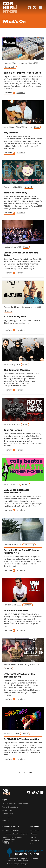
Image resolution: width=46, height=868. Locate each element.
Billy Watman (11, 133)
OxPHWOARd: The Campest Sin (21, 739)
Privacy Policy (8, 810)
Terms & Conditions (10, 807)
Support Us (35, 840)
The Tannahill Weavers (17, 370)
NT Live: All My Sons (15, 317)
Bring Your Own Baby (15, 193)
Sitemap (6, 820)
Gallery (33, 837)
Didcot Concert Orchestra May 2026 (21, 254)
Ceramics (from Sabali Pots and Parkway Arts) (21, 551)
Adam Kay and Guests (16, 610)
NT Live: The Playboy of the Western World (19, 675)
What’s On (34, 831)
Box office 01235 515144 (11, 831)
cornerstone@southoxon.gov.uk (15, 834)
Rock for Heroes (13, 430)
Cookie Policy (8, 814)
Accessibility (7, 817)
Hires (32, 844)
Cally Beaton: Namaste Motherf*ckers (16, 491)
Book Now (8, 93)
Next (31, 773)
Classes (34, 834)
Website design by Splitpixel (18, 864)
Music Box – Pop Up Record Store (22, 73)
